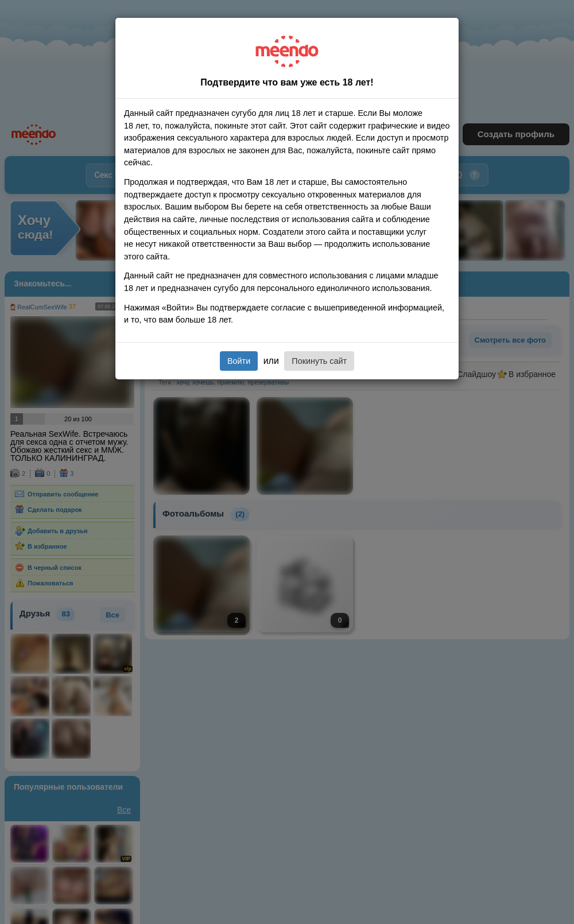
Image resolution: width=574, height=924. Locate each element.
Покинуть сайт (319, 361)
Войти (239, 361)
